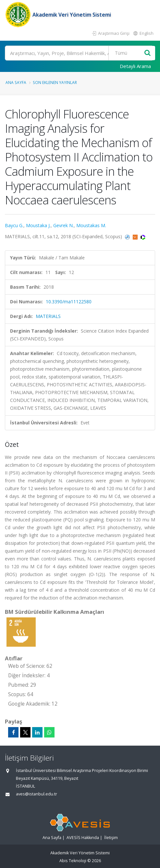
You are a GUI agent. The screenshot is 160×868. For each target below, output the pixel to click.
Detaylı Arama (135, 66)
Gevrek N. (63, 225)
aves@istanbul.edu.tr (37, 794)
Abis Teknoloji (73, 861)
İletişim (111, 838)
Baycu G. (14, 225)
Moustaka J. (38, 225)
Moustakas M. (91, 225)
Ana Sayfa (16, 82)
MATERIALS (48, 316)
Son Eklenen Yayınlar (55, 82)
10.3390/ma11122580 (69, 302)
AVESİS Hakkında (83, 838)
